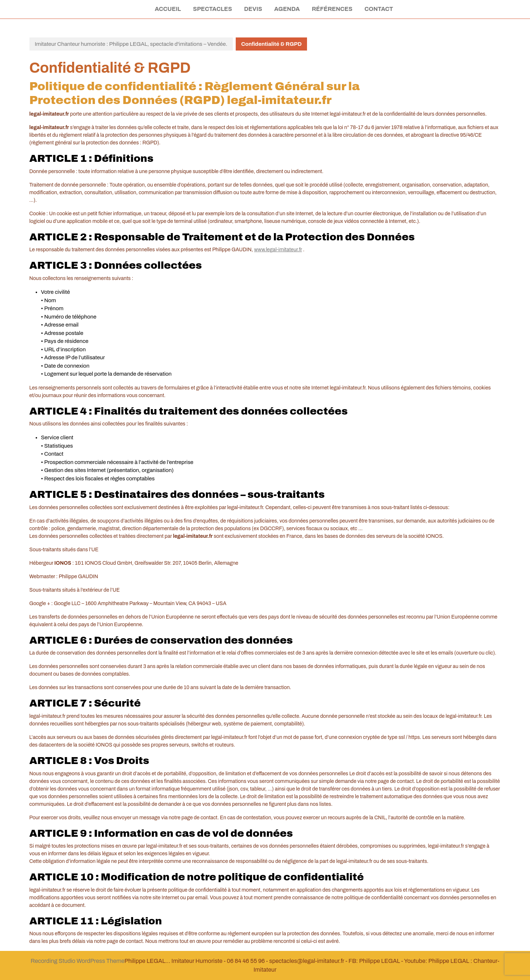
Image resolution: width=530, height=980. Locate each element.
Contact (379, 9)
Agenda (287, 9)
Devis (253, 9)
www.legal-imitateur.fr (278, 250)
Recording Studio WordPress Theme (77, 961)
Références (332, 9)
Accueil (168, 9)
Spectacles (213, 9)
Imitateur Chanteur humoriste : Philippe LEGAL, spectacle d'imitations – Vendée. (131, 44)
